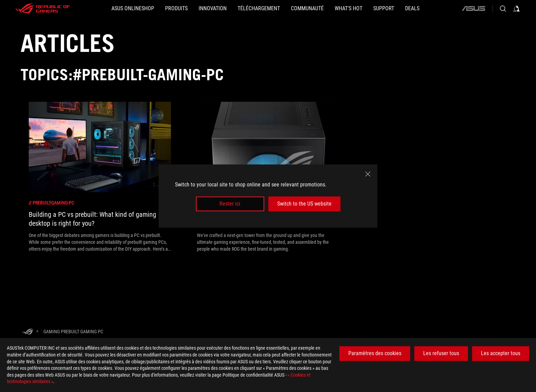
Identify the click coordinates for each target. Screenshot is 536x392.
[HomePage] (28, 332)
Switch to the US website (304, 204)
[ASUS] (473, 9)
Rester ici (230, 204)
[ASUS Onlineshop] (133, 9)
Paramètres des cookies (375, 353)
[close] (368, 174)
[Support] (384, 9)
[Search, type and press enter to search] (503, 9)
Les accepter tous (501, 353)
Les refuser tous (441, 353)
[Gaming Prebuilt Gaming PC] (73, 332)
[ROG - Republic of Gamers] (43, 9)
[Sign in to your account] (517, 9)
